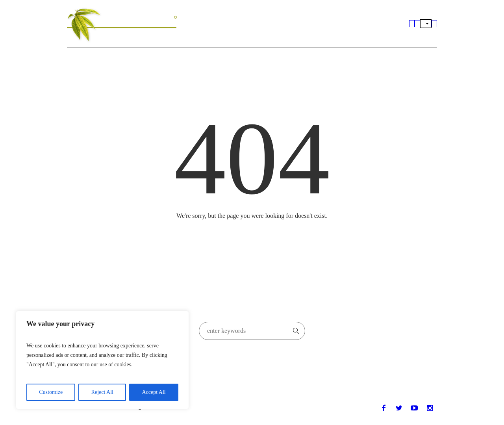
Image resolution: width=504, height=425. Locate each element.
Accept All (154, 392)
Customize (51, 392)
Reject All (102, 392)
